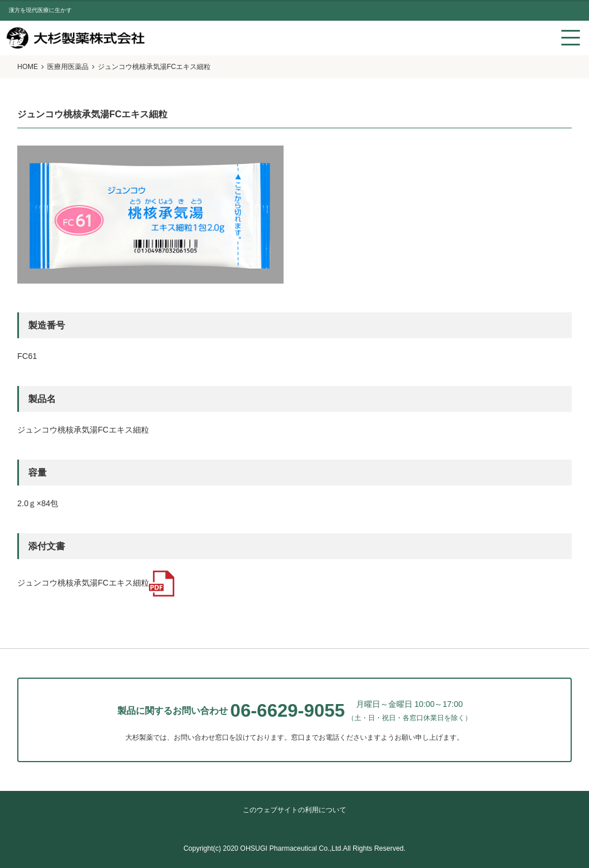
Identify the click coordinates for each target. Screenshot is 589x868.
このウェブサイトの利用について (294, 810)
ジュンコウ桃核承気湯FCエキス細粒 (96, 583)
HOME (28, 67)
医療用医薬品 (68, 67)
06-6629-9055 (287, 710)
